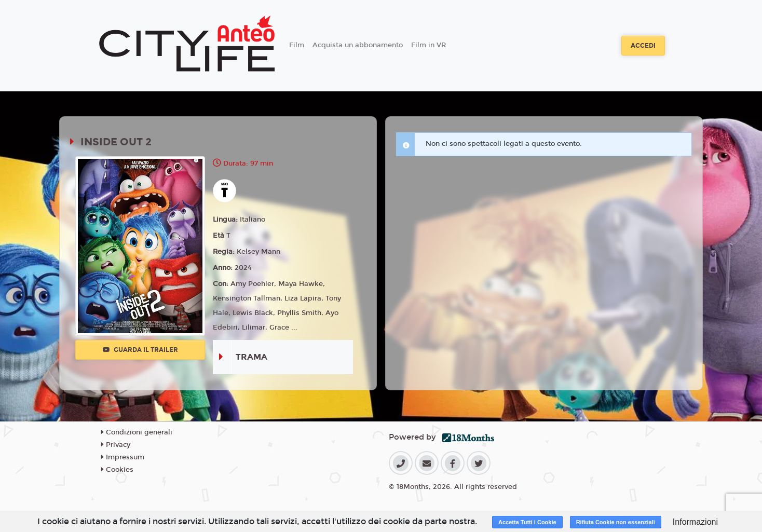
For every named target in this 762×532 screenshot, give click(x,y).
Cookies (117, 470)
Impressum (123, 457)
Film (297, 45)
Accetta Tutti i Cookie (527, 522)
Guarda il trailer (140, 350)
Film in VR (428, 45)
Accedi (643, 46)
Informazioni (695, 522)
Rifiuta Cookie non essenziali (616, 522)
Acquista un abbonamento (358, 45)
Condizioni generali (137, 432)
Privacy (116, 445)
